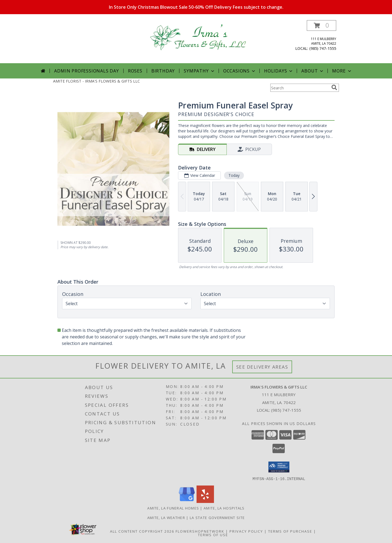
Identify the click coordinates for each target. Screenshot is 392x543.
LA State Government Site (217, 517)
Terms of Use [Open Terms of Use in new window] (213, 535)
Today (234, 175)
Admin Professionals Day (86, 71)
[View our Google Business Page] (187, 501)
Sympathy (199, 71)
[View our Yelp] (205, 501)
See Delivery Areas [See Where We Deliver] (262, 367)
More (342, 71)
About (313, 71)
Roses (135, 71)
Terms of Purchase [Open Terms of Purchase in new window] (290, 531)
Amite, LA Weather (166, 517)
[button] (321, 25)
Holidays (279, 71)
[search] (334, 87)
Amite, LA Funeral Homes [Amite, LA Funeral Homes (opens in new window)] (173, 508)
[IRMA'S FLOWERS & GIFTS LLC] (198, 37)
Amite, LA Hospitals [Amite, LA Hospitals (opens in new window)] (224, 508)
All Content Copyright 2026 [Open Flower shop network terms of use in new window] (142, 531)
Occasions (240, 71)
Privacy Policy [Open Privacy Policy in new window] (246, 531)
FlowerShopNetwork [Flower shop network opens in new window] (200, 531)
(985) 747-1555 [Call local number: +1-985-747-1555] (323, 48)
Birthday (163, 71)
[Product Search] (300, 88)
